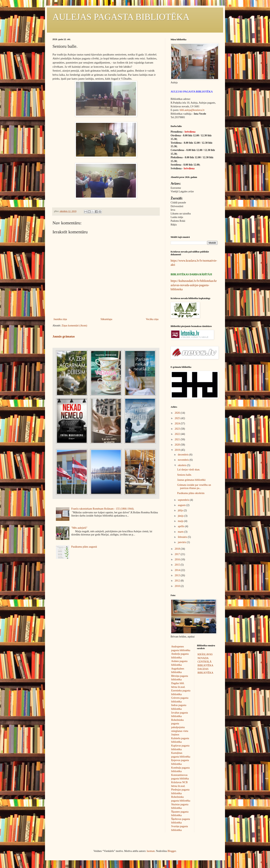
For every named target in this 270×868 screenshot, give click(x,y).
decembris (183, 455)
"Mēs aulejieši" (79, 528)
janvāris (182, 542)
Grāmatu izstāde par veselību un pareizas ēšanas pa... (194, 487)
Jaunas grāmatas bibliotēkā (191, 480)
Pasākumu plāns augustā (84, 547)
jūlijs (181, 510)
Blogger (172, 851)
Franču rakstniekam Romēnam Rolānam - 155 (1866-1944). (103, 509)
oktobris (182, 465)
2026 (178, 413)
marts (181, 532)
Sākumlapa (106, 319)
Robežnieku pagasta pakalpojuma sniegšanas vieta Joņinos (180, 727)
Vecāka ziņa (152, 319)
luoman (151, 851)
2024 (178, 424)
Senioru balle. (184, 475)
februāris (183, 537)
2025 (178, 418)
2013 (178, 575)
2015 (178, 565)
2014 (178, 570)
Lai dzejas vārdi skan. (189, 470)
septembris (184, 500)
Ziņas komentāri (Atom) (74, 326)
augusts (182, 505)
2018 (178, 549)
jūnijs (181, 516)
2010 (178, 586)
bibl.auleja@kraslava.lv (192, 110)
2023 (178, 429)
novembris (184, 460)
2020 (178, 445)
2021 (178, 439)
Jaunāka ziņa (60, 319)
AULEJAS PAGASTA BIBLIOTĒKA (121, 17)
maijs (181, 521)
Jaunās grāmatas (64, 336)
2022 (178, 434)
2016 (178, 559)
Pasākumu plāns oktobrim (191, 493)
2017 (178, 554)
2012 (178, 581)
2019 (178, 450)
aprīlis (181, 526)
